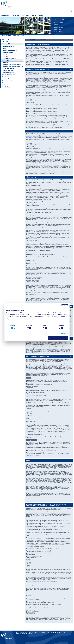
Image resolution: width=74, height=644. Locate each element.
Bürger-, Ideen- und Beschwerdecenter (58, 30)
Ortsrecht (56, 25)
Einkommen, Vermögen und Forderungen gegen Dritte (39, 357)
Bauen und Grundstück (8, 81)
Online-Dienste (6, 40)
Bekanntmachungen (59, 22)
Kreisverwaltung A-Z (59, 20)
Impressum (28, 632)
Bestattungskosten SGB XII (10, 50)
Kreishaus (16, 15)
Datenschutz (35, 632)
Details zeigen (62, 334)
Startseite (3, 35)
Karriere (23, 634)
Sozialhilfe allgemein (9, 73)
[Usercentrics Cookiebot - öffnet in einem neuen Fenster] (62, 305)
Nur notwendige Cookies (16, 338)
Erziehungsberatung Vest (10, 58)
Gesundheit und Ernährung (9, 75)
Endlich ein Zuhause (8, 46)
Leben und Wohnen (7, 79)
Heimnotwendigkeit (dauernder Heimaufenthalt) (38, 44)
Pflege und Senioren (8, 69)
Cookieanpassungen (45, 632)
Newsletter (29, 634)
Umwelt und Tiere (6, 77)
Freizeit (42, 15)
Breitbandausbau (6, 85)
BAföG (5, 48)
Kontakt (22, 632)
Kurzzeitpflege (29, 131)
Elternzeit (6, 56)
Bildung (34, 15)
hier (32, 585)
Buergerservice (9, 35)
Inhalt (18, 632)
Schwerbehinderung (8, 71)
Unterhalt (28, 460)
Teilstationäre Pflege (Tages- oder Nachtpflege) (38, 70)
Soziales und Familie (16, 35)
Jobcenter (6, 63)
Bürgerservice (5, 15)
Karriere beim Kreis (58, 27)
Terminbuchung (6, 87)
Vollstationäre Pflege (31, 177)
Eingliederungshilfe (8, 52)
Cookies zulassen (58, 338)
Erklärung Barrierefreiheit (58, 632)
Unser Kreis (5, 83)
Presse (18, 634)
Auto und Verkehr (6, 42)
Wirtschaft (25, 15)
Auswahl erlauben (37, 338)
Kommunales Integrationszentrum (12, 65)
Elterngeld (6, 54)
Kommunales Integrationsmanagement (13, 67)
